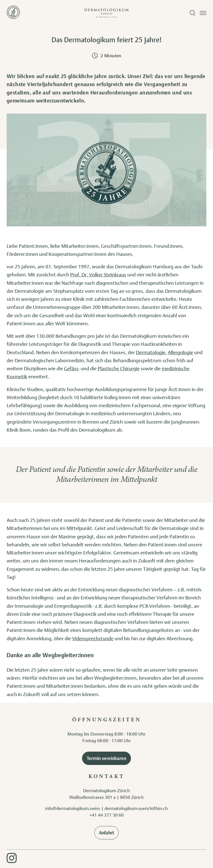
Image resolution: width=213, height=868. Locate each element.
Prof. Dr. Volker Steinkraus (98, 274)
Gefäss (71, 368)
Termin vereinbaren (106, 758)
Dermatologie (151, 352)
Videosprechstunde (93, 638)
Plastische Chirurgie (119, 368)
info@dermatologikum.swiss (73, 808)
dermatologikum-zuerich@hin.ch (136, 808)
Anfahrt (106, 833)
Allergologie (180, 352)
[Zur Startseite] (13, 13)
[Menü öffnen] (203, 13)
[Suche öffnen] (192, 13)
